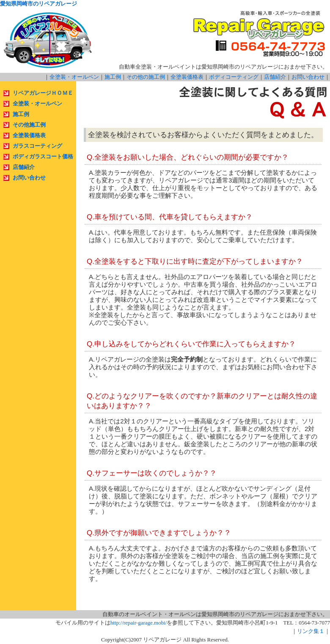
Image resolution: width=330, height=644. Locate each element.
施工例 (113, 77)
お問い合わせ (308, 77)
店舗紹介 (275, 77)
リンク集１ (311, 631)
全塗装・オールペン (74, 77)
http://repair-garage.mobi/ (139, 623)
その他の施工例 (146, 77)
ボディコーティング (234, 77)
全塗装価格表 (187, 77)
